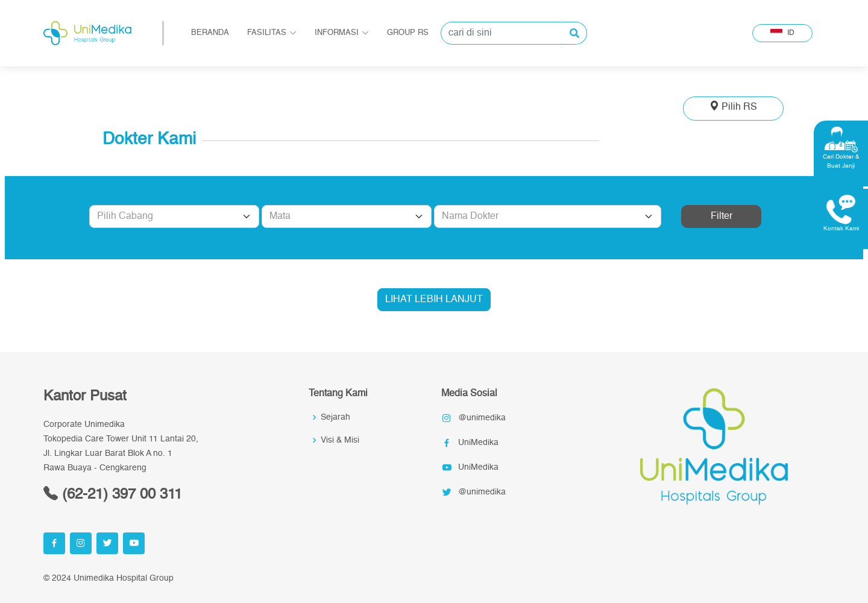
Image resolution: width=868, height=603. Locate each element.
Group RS (408, 33)
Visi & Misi (340, 440)
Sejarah (335, 417)
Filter (722, 216)
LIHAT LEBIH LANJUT (434, 300)
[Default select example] (174, 216)
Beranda (210, 33)
